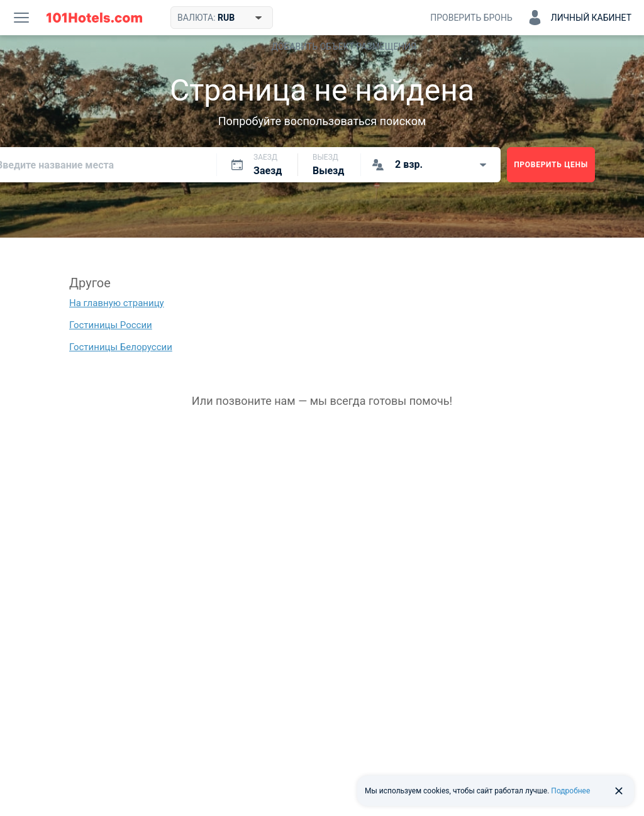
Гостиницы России (111, 325)
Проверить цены (551, 165)
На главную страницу (117, 303)
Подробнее (570, 791)
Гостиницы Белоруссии (121, 347)
